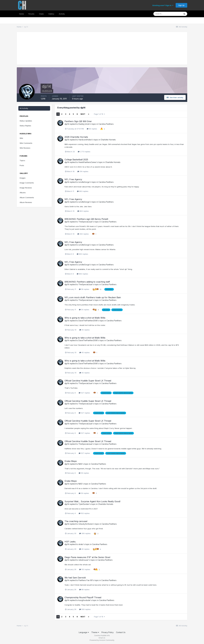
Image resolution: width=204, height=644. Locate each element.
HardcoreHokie (85, 140)
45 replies (85, 330)
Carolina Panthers (106, 124)
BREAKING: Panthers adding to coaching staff (87, 282)
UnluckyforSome (86, 524)
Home (21, 14)
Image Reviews (26, 188)
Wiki (21, 138)
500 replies (85, 609)
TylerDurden (84, 504)
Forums (31, 14)
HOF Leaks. (70, 542)
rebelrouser (84, 560)
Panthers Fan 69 (85, 580)
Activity (62, 14)
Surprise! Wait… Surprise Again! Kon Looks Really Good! (92, 501)
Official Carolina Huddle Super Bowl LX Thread (88, 381)
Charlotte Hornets (108, 140)
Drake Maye (71, 461)
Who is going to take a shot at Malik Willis (85, 318)
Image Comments (27, 183)
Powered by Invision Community (102, 640)
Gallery (51, 14)
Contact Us (121, 632)
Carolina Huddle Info (102, 635)
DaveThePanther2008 (88, 321)
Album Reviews (26, 202)
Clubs (41, 14)
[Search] (167, 14)
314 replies (83, 171)
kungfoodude (84, 600)
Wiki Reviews (25, 148)
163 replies (84, 513)
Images (23, 178)
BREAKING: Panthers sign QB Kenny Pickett (86, 219)
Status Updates (26, 121)
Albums (23, 193)
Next (83, 114)
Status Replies (25, 126)
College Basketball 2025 (76, 160)
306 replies (85, 533)
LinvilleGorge (84, 182)
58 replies (84, 289)
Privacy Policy (108, 632)
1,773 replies (84, 152)
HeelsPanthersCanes (87, 162)
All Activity (24, 108)
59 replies (84, 473)
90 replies (92, 129)
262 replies (83, 234)
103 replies (85, 569)
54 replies (84, 310)
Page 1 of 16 (99, 114)
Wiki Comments (26, 143)
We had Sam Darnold (75, 578)
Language (84, 632)
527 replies (84, 393)
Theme (95, 632)
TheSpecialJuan (85, 222)
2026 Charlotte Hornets (76, 137)
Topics (22, 160)
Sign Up (181, 5)
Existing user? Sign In (163, 5)
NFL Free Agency (73, 179)
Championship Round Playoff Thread (83, 597)
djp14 (67, 124)
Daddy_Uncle (84, 124)
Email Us (102, 638)
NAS (80, 464)
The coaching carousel (76, 521)
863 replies (83, 191)
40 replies (84, 549)
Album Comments (27, 197)
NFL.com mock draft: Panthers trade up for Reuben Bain (93, 297)
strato (81, 544)
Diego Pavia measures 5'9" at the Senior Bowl (87, 557)
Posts (22, 165)
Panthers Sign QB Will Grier (78, 121)
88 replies (84, 589)
